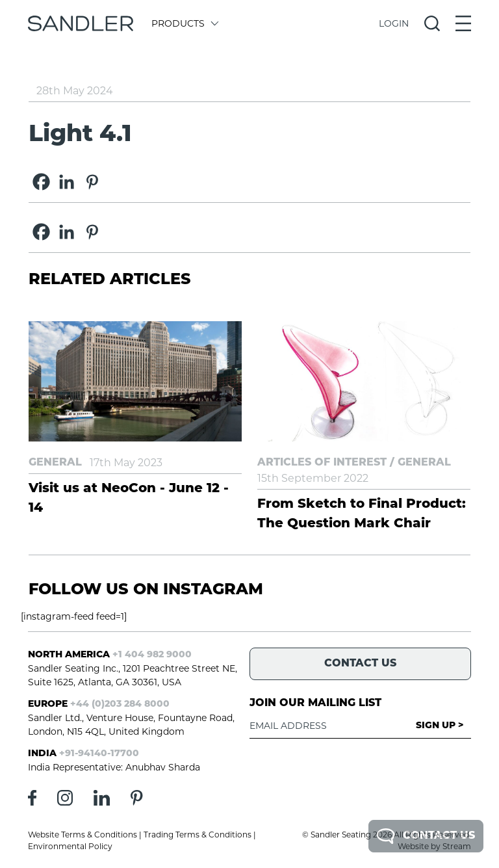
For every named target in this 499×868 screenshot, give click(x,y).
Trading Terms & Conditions (198, 835)
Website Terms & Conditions (83, 835)
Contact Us (426, 836)
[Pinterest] (92, 182)
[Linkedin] (67, 182)
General (55, 463)
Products (184, 23)
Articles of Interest (322, 463)
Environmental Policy (70, 846)
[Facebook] (41, 182)
